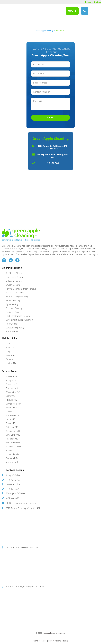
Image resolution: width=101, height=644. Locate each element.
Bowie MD (11, 423)
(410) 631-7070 (84, 11)
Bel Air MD (11, 396)
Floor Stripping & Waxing (17, 296)
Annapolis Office (13, 475)
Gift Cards (10, 355)
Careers (9, 359)
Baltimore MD (12, 376)
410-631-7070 (53, 163)
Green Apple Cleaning (17, 11)
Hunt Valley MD (13, 443)
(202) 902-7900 (13, 498)
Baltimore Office (13, 484)
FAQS (8, 344)
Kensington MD (13, 431)
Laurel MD (11, 419)
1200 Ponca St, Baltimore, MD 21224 (22, 547)
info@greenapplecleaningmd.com (53, 156)
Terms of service (39, 641)
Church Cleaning (13, 285)
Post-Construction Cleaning (18, 316)
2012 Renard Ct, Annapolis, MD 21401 (23, 508)
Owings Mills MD (13, 404)
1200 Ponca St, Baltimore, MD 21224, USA (53, 147)
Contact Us (11, 363)
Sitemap (65, 641)
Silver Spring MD (13, 435)
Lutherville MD (12, 454)
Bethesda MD (12, 427)
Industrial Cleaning (14, 281)
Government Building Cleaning (19, 320)
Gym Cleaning (12, 304)
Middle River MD (13, 447)
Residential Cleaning (15, 273)
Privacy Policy (54, 641)
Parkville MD (11, 450)
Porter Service (12, 331)
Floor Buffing (12, 324)
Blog (8, 351)
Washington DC (13, 392)
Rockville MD (11, 400)
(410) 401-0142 (13, 480)
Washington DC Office (16, 493)
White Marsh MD (13, 415)
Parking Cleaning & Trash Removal (21, 289)
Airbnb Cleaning (13, 300)
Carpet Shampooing (15, 328)
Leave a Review (93, 2)
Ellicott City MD (12, 408)
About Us (10, 348)
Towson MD (11, 384)
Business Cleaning (14, 312)
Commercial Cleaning (15, 277)
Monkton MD (12, 462)
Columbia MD (12, 412)
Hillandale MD (12, 439)
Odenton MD (12, 458)
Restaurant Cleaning (15, 293)
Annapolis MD (12, 380)
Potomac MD (12, 388)
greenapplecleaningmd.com (54, 633)
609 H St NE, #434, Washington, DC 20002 (25, 587)
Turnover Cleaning (14, 308)
